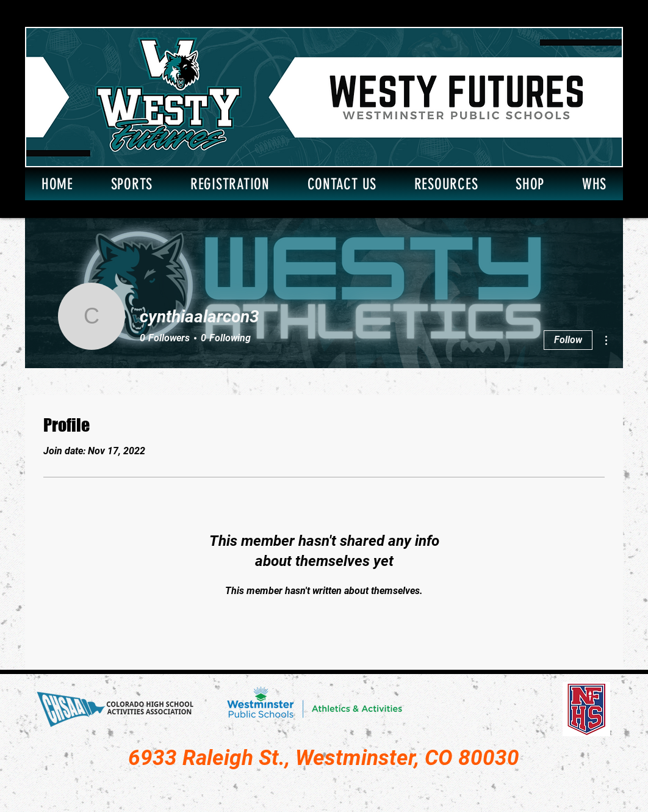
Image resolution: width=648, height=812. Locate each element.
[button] (132, 184)
